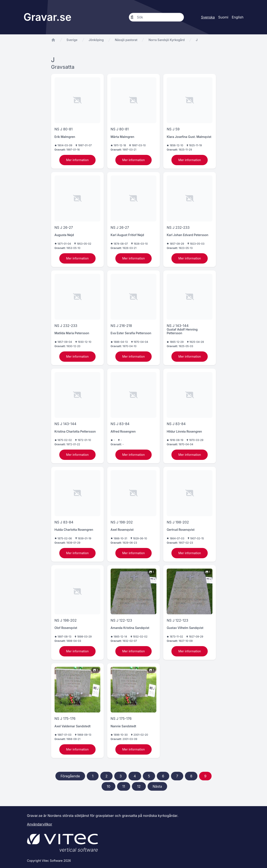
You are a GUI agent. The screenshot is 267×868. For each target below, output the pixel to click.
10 (109, 786)
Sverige (72, 40)
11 (124, 786)
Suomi (223, 17)
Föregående (70, 776)
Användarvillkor (40, 824)
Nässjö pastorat (126, 40)
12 (139, 786)
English (238, 17)
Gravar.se (48, 17)
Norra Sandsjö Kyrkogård (166, 40)
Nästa (157, 786)
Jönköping (96, 40)
